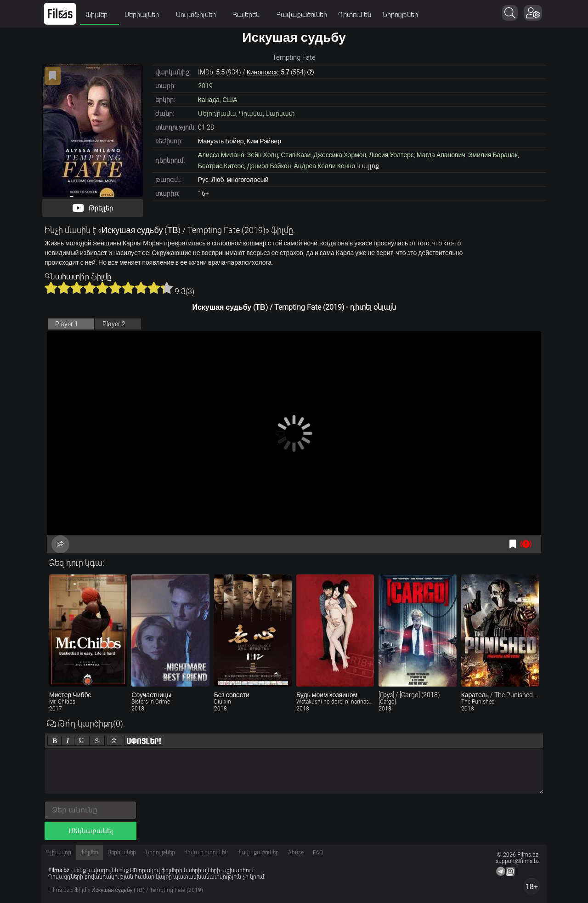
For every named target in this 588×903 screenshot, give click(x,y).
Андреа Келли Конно (325, 166)
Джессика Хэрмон (340, 155)
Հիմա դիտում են (206, 852)
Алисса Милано (221, 155)
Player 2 (114, 324)
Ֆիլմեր (100, 15)
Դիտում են (355, 15)
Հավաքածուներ (302, 15)
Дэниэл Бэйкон (269, 166)
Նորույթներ (400, 15)
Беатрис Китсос (221, 166)
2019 (205, 86)
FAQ (318, 852)
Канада (209, 100)
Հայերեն (249, 15)
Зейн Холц (263, 155)
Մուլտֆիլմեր (199, 15)
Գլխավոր (59, 852)
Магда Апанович (441, 155)
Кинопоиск (262, 72)
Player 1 (67, 324)
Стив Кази (296, 155)
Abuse (296, 852)
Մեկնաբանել (91, 831)
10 (167, 288)
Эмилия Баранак (493, 155)
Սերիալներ (145, 15)
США (230, 100)
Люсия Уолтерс (391, 155)
